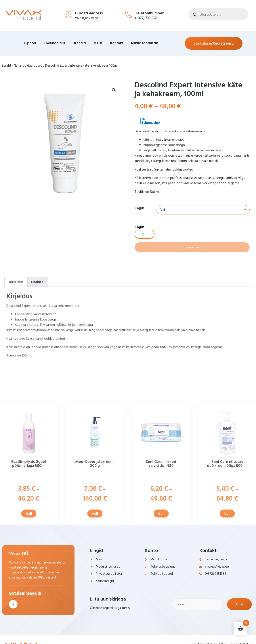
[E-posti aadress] (69, 14)
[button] (114, 128)
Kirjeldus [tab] (16, 345)
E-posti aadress (89, 13)
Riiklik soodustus (145, 43)
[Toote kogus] (145, 234)
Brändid (79, 43)
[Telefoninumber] (128, 14)
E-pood (30, 43)
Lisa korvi (192, 247)
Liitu (239, 604)
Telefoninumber (149, 13)
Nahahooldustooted (28, 66)
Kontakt (117, 43)
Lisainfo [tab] (37, 345)
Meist (98, 43)
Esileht (7, 66)
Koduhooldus (54, 43)
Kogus (139, 208)
